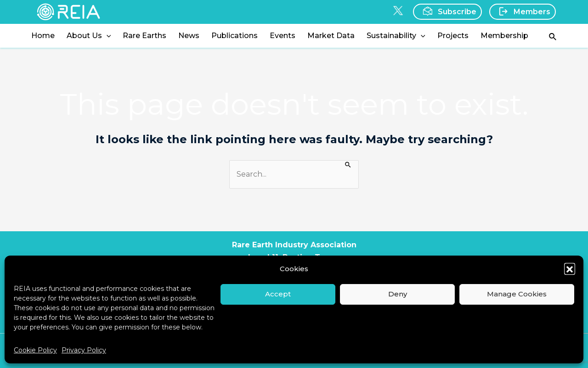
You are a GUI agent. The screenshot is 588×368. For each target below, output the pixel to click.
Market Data (331, 36)
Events (283, 36)
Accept (278, 294)
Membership (504, 36)
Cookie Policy (35, 350)
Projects (453, 36)
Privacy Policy (84, 350)
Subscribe (447, 11)
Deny (398, 294)
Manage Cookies (517, 294)
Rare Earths (144, 36)
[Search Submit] (348, 164)
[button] (570, 268)
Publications (235, 36)
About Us (89, 36)
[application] (107, 36)
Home (43, 36)
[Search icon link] (553, 36)
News (189, 36)
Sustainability (396, 36)
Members (522, 11)
